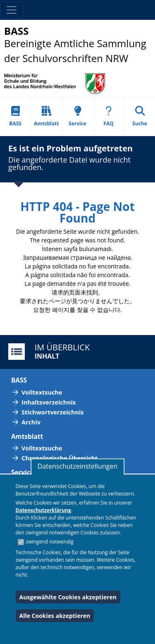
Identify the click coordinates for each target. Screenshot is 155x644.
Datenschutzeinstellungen (77, 466)
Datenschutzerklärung (43, 510)
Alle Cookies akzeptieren (55, 616)
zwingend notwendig (50, 542)
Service (77, 116)
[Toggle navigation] (12, 10)
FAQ (109, 116)
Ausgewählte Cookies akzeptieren (68, 597)
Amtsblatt (46, 116)
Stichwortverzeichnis (52, 412)
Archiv (31, 422)
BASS (15, 116)
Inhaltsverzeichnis (49, 402)
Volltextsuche (42, 392)
